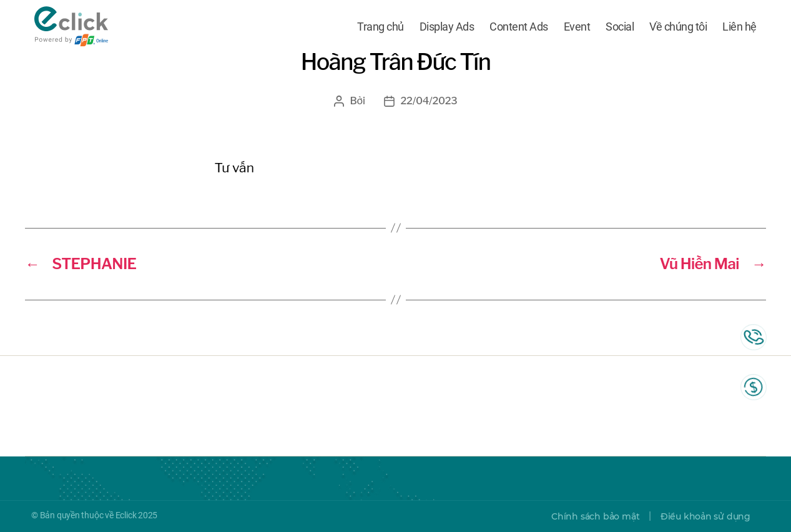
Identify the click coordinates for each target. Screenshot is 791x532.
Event (577, 27)
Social (620, 27)
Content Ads (519, 27)
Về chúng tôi (678, 27)
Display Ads (447, 27)
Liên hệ (739, 27)
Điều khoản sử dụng (705, 516)
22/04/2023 (429, 101)
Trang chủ (381, 27)
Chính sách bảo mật (595, 516)
